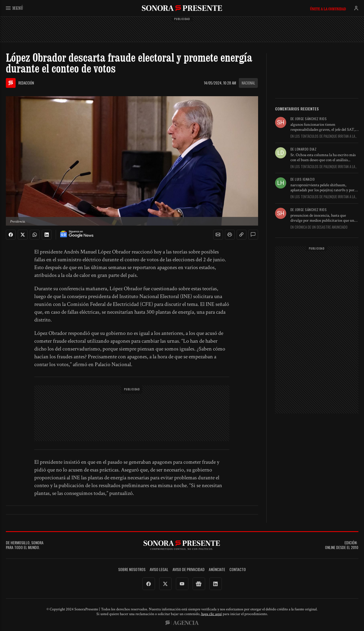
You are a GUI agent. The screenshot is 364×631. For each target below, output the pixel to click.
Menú (14, 8)
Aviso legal (159, 570)
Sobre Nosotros (132, 570)
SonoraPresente (182, 8)
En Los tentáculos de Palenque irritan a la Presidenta (323, 136)
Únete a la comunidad (328, 9)
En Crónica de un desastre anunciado (319, 227)
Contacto (238, 570)
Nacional (248, 83)
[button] (218, 235)
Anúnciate (217, 570)
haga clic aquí (212, 614)
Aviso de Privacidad (189, 570)
